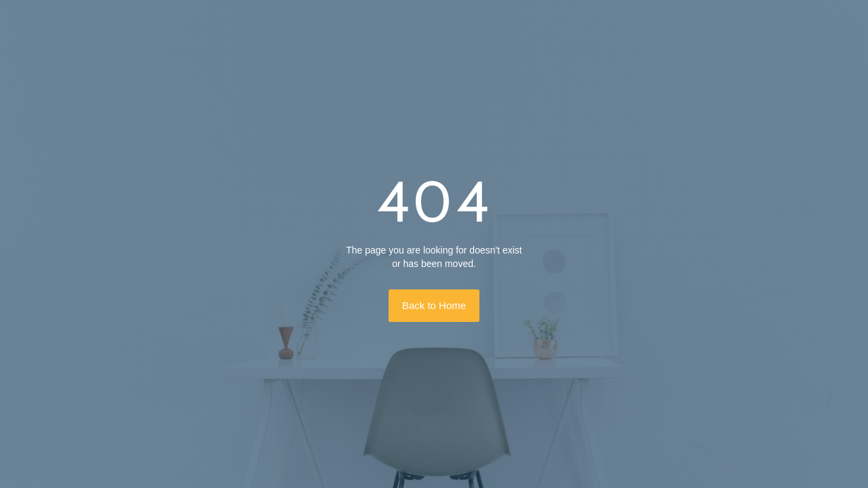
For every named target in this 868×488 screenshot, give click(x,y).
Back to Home (434, 305)
